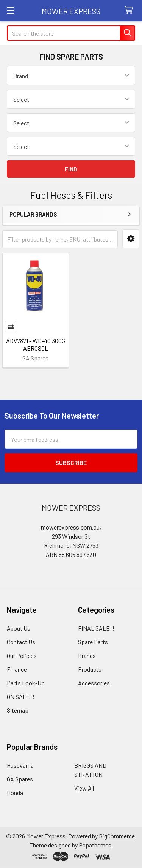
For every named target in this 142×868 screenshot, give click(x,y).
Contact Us (21, 642)
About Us (19, 628)
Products (90, 669)
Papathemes (95, 845)
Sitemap (18, 710)
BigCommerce (117, 836)
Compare (11, 327)
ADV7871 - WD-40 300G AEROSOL (36, 344)
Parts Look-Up (26, 683)
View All (84, 788)
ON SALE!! (21, 696)
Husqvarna (20, 765)
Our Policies (22, 655)
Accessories (94, 683)
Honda (15, 793)
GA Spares (20, 779)
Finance (17, 669)
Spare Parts (93, 642)
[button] (131, 239)
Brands (87, 655)
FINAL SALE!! (96, 628)
